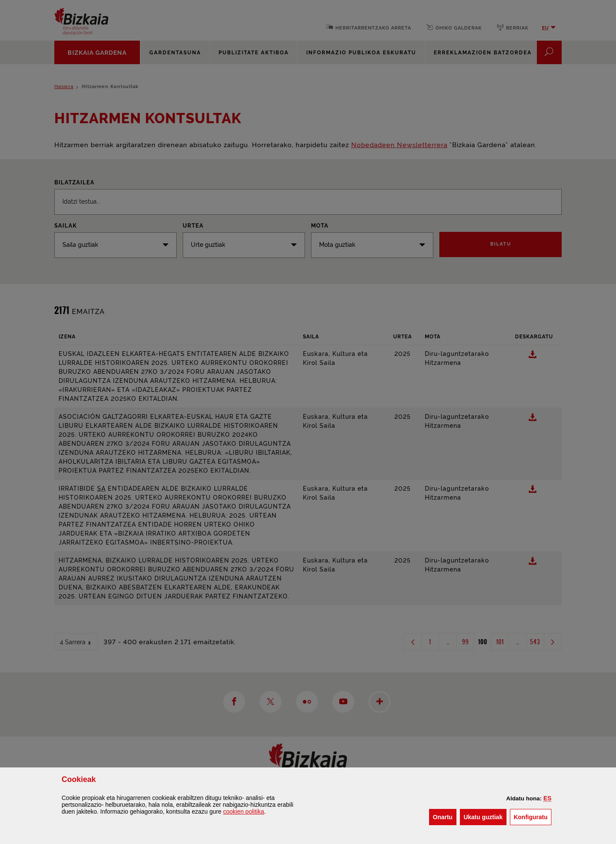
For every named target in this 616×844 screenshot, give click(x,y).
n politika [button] (243, 811)
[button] (547, 798)
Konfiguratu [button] (533, 816)
